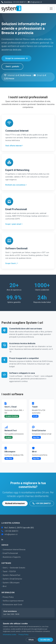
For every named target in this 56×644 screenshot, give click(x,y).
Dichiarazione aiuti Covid (12, 605)
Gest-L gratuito (12, 66)
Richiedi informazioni (15, 503)
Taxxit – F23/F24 (9, 572)
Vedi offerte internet (14, 146)
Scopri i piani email (14, 224)
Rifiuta (31, 640)
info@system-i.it (35, 2)
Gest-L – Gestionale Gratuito (14, 568)
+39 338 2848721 (19, 2)
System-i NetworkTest (11, 575)
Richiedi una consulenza (16, 185)
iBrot (5, 586)
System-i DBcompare (11, 583)
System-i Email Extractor (12, 579)
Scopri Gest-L (12, 263)
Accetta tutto (45, 640)
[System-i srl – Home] (11, 9)
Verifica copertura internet (13, 601)
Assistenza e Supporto (12, 557)
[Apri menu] (51, 9)
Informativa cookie (10, 635)
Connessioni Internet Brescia (14, 550)
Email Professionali (10, 553)
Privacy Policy (8, 597)
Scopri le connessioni (16, 58)
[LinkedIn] (2, 540)
